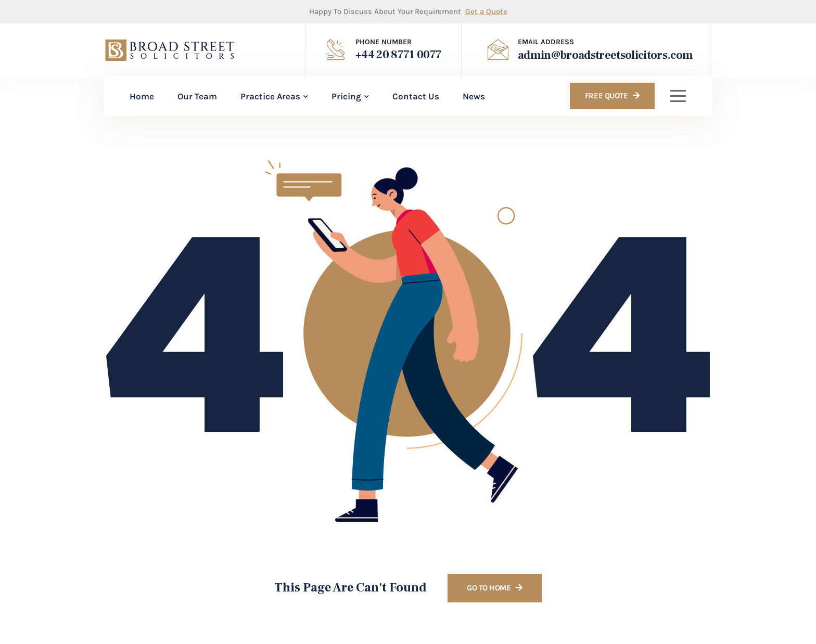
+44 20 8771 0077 (398, 55)
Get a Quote (486, 11)
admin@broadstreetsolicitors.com (605, 55)
